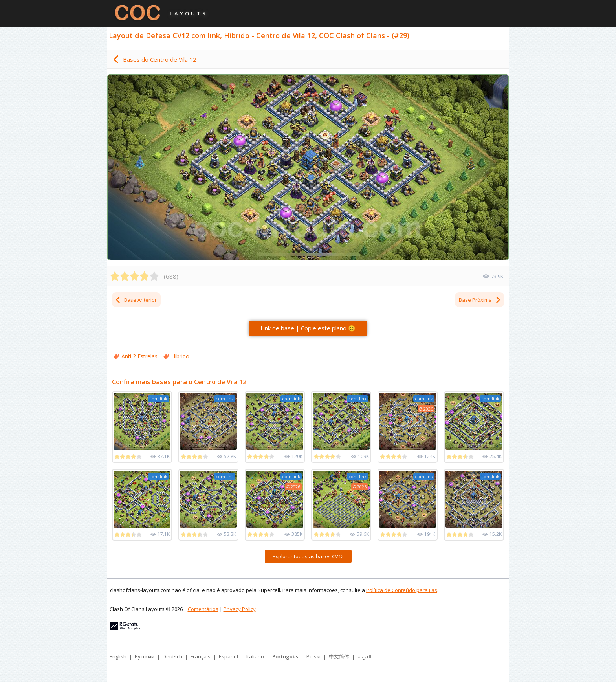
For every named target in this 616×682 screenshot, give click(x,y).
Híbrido (180, 356)
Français (201, 656)
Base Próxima (480, 300)
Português (285, 656)
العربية (365, 656)
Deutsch (172, 656)
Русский (145, 656)
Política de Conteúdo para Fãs (402, 590)
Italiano (255, 656)
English (118, 656)
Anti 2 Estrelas (139, 356)
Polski (313, 656)
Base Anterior (136, 300)
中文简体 (339, 656)
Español (228, 656)
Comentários (203, 609)
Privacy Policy (240, 609)
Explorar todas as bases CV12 (308, 556)
